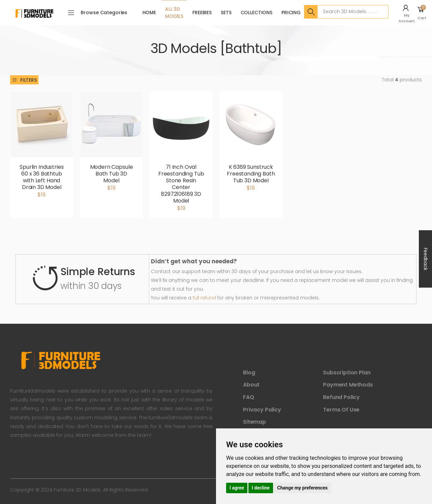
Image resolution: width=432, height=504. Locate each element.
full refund (204, 298)
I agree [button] (237, 488)
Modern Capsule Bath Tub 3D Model (112, 174)
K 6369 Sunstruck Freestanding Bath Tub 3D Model (251, 174)
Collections (256, 12)
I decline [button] (261, 488)
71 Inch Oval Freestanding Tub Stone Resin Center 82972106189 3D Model (181, 184)
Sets (226, 12)
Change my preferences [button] (302, 488)
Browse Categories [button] (104, 12)
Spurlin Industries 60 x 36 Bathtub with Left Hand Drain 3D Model (42, 177)
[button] (408, 13)
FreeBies (202, 12)
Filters (24, 80)
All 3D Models (174, 13)
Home (149, 12)
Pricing (291, 12)
